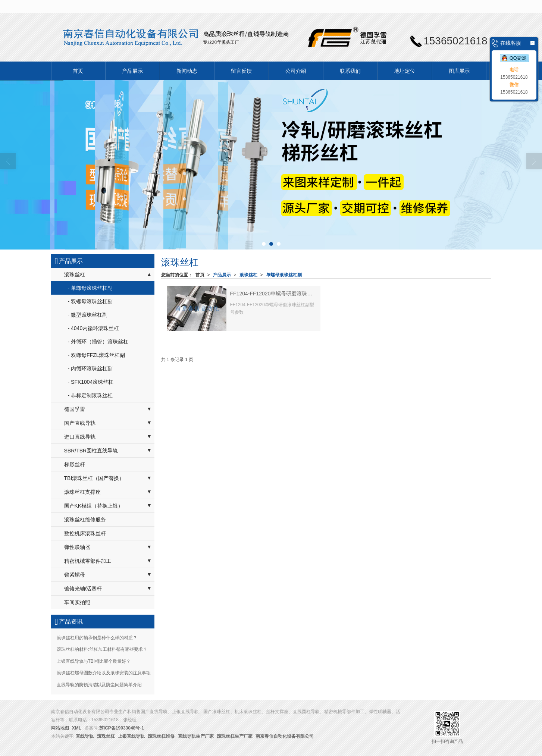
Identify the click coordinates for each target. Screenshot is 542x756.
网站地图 (60, 728)
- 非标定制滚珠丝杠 (90, 395)
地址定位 (405, 71)
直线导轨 (85, 736)
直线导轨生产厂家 (196, 736)
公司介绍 (296, 71)
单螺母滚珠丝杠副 (284, 275)
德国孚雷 (75, 409)
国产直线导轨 (80, 423)
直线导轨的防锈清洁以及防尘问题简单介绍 (99, 685)
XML (77, 728)
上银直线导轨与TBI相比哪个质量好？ (94, 661)
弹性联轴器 (77, 547)
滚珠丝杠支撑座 (82, 492)
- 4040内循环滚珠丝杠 (94, 328)
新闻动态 (187, 71)
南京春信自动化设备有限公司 (285, 736)
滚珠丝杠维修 (161, 736)
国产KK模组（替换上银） (94, 506)
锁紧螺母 (75, 575)
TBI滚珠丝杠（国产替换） (94, 478)
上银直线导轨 (131, 736)
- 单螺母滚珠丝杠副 (90, 288)
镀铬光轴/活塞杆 (83, 589)
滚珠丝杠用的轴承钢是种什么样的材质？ (97, 638)
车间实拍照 (77, 602)
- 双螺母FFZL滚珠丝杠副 (97, 355)
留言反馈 (241, 71)
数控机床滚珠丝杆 (85, 533)
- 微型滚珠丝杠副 (88, 315)
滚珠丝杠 (248, 275)
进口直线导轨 (80, 437)
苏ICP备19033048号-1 (122, 728)
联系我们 (350, 71)
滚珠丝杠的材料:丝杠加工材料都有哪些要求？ (102, 649)
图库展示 (459, 71)
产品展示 (132, 71)
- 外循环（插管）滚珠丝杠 (98, 342)
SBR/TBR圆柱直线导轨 (91, 451)
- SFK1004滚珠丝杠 (91, 382)
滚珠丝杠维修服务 (85, 520)
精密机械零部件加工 (88, 561)
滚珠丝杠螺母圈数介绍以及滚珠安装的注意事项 (104, 673)
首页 (78, 71)
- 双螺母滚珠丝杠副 (90, 301)
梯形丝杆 (75, 464)
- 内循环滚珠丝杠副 (90, 368)
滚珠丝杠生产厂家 (235, 736)
